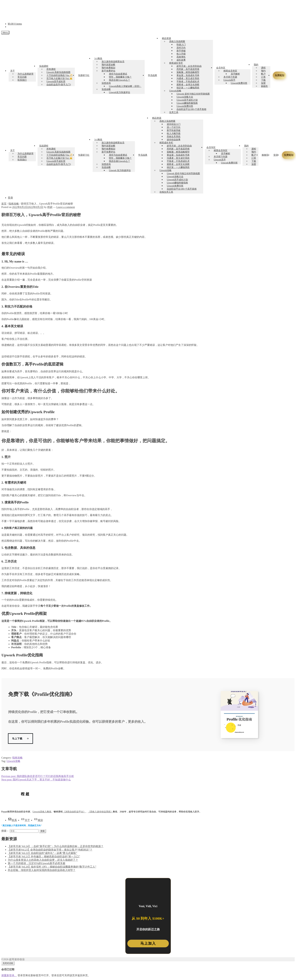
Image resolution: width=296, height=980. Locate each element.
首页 (4, 204)
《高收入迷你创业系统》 (100, 812)
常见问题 (22, 77)
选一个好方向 (174, 127)
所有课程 (51, 69)
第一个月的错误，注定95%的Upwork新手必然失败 (37, 863)
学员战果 (152, 75)
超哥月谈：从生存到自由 (189, 66)
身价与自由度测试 (118, 74)
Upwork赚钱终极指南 (187, 103)
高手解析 (235, 74)
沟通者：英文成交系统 (188, 78)
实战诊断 (106, 89)
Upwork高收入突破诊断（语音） (125, 86)
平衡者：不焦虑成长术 (188, 82)
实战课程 (44, 66)
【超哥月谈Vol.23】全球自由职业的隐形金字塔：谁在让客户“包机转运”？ (50, 850)
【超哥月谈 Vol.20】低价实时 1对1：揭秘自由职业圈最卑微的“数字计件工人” (52, 867)
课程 (263, 68)
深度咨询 (106, 83)
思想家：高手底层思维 (188, 69)
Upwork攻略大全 (185, 97)
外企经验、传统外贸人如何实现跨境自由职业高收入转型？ (42, 870)
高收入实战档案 (177, 41)
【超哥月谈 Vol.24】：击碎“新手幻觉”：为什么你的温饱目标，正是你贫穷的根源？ (56, 846)
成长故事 (181, 60)
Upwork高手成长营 (56, 82)
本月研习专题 (230, 77)
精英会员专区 (230, 71)
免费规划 (279, 75)
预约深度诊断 (108, 65)
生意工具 (174, 112)
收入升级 (181, 54)
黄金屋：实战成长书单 (188, 75)
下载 (263, 80)
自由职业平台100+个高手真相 (191, 109)
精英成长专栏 (176, 63)
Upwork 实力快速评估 (120, 170)
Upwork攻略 (175, 91)
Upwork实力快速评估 (119, 92)
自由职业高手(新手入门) (59, 85)
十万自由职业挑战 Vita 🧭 (59, 75)
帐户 (263, 74)
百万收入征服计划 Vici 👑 (59, 78)
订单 (263, 77)
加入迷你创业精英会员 (113, 62)
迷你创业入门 (174, 124)
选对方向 (181, 48)
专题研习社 (84, 75)
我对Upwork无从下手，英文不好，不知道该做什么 (36, 780)
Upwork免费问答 (185, 106)
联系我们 (22, 80)
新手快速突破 (174, 130)
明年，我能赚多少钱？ (120, 77)
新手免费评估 (108, 71)
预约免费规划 (108, 68)
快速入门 (181, 45)
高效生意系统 (174, 137)
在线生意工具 (166, 192)
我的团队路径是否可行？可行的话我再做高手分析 (38, 776)
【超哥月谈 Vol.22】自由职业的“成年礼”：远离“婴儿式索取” (42, 853)
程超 (50, 207)
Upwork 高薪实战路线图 (58, 72)
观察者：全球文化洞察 (188, 85)
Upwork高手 (230, 80)
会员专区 (221, 68)
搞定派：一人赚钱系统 (188, 88)
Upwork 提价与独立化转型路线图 (193, 94)
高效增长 (181, 57)
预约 (263, 71)
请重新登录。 (9, 976)
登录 (276, 155)
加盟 (263, 83)
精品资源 (166, 38)
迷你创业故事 (174, 140)
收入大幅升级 (174, 133)
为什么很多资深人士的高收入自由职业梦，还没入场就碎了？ (43, 860)
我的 (256, 65)
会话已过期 (8, 970)
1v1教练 (98, 58)
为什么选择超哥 (26, 74)
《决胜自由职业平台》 (74, 812)
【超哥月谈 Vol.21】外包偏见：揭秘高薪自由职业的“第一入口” (44, 857)
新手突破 (181, 51)
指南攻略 (14, 204)
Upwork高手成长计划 (187, 100)
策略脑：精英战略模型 (188, 72)
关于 (13, 71)
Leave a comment (66, 207)
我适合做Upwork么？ (119, 80)
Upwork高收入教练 (42, 812)
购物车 (264, 86)
